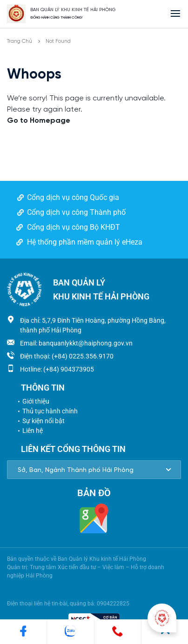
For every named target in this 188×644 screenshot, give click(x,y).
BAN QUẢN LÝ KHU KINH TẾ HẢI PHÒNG (73, 10)
